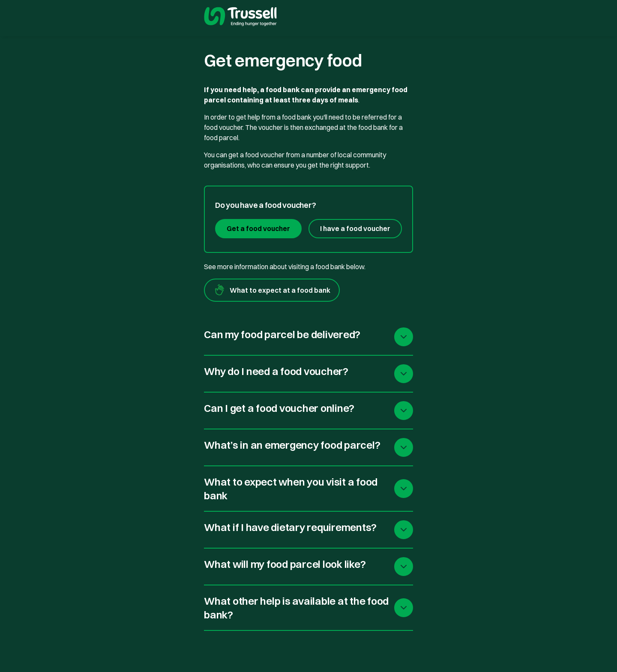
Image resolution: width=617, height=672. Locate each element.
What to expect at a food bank (272, 290)
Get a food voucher (258, 228)
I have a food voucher (355, 228)
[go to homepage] (240, 18)
